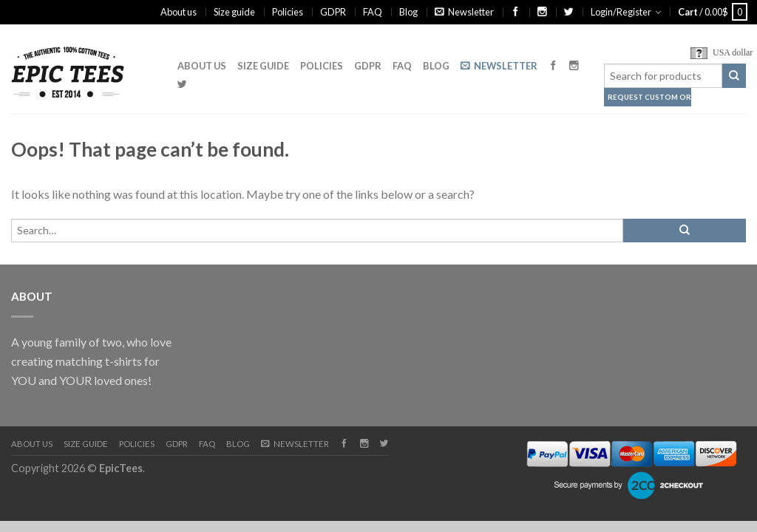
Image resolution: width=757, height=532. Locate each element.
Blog (408, 12)
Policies (288, 12)
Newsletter (464, 12)
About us (179, 12)
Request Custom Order (640, 97)
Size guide (234, 12)
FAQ (373, 12)
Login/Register (621, 12)
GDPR (333, 12)
